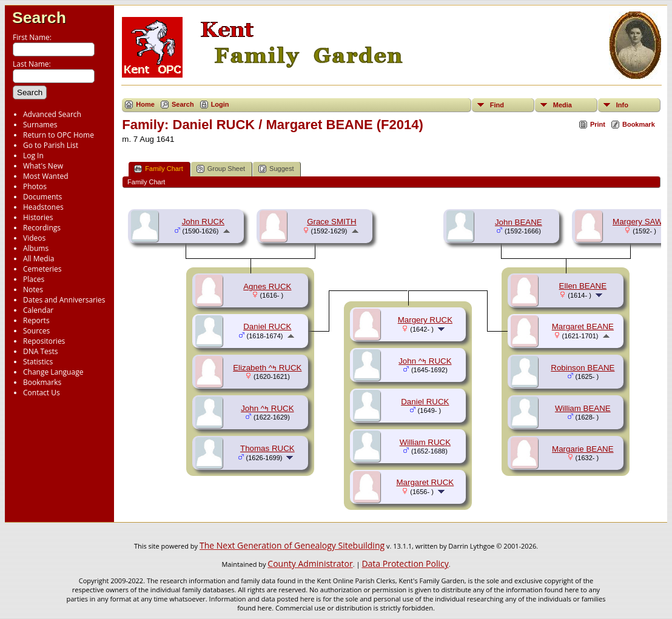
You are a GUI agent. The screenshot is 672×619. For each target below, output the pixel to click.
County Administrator (310, 564)
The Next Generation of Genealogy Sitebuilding (292, 545)
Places (34, 279)
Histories (38, 217)
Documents (42, 197)
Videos (34, 238)
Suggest (276, 169)
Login (220, 104)
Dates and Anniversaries (64, 300)
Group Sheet (221, 169)
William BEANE (583, 408)
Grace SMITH (331, 222)
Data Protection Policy (405, 564)
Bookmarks (42, 382)
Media (563, 105)
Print (598, 124)
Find (497, 105)
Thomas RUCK (267, 448)
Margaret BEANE (583, 326)
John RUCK (203, 222)
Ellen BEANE (583, 286)
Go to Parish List (51, 145)
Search (39, 18)
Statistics (38, 362)
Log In (33, 156)
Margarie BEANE (583, 449)
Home (145, 104)
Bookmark (639, 124)
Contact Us (42, 393)
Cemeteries (42, 269)
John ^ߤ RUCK (267, 408)
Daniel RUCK (267, 326)
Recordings (42, 228)
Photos (35, 186)
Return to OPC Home (59, 135)
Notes (33, 289)
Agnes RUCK (267, 286)
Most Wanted (46, 176)
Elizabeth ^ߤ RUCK (267, 368)
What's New (43, 166)
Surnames (40, 125)
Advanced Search (52, 114)
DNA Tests (41, 351)
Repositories (44, 341)
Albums (36, 248)
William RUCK (425, 442)
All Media (39, 259)
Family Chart (158, 169)
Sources (36, 331)
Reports (36, 320)
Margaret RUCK (425, 482)
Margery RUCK (425, 320)
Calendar (38, 310)
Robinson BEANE (583, 368)
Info (622, 105)
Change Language (53, 372)
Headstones (43, 207)
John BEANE (519, 222)
